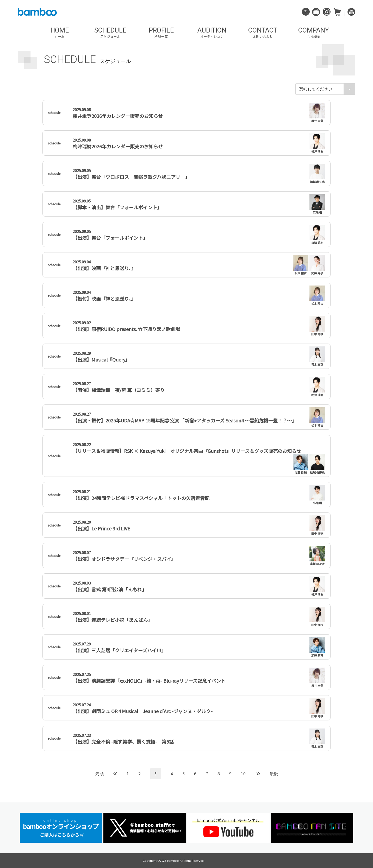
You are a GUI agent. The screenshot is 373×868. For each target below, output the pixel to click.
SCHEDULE (110, 33)
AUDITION (212, 33)
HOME (60, 33)
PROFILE (161, 33)
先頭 (100, 774)
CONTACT (263, 33)
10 (243, 774)
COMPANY (313, 33)
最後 (274, 774)
